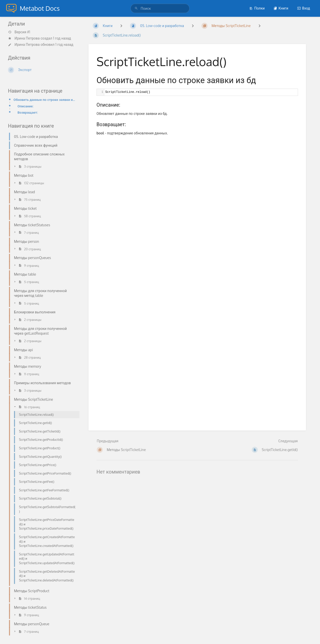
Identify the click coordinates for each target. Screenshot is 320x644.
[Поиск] (137, 8)
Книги (281, 8)
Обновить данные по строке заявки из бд (45, 99)
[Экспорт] (42, 70)
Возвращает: (28, 112)
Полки (257, 8)
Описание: (25, 106)
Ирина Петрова (27, 38)
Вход (304, 8)
